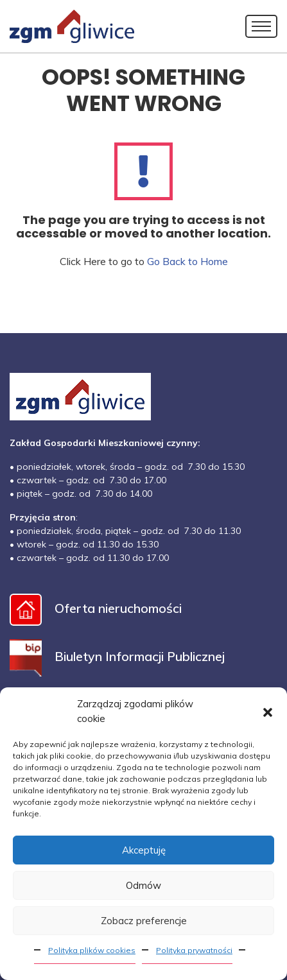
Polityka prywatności (194, 950)
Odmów (143, 885)
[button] (268, 712)
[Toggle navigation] (261, 26)
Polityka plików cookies (92, 950)
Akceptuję (144, 850)
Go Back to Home (187, 261)
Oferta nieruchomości (96, 608)
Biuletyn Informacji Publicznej (117, 656)
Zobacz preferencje (144, 921)
